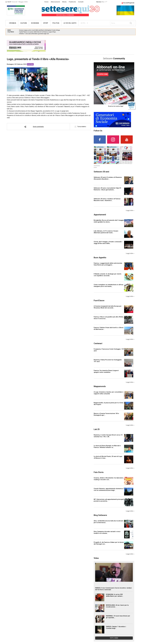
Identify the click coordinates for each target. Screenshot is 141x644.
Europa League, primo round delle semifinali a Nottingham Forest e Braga (40, 30)
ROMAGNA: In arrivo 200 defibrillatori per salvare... (115, 595)
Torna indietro (80, 127)
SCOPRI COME (102, 74)
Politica (56, 23)
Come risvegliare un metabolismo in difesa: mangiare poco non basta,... (109, 285)
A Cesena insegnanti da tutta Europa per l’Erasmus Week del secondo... (108, 307)
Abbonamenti (55, 2)
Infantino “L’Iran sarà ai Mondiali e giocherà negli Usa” (34, 34)
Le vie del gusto (70, 23)
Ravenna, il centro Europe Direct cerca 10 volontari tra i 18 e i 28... (108, 436)
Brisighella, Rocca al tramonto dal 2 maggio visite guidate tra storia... (109, 221)
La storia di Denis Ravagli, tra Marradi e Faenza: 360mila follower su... (107, 447)
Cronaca (13, 23)
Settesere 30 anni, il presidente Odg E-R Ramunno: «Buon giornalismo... (107, 189)
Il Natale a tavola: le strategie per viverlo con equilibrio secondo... (108, 275)
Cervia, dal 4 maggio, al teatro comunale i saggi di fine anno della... (108, 243)
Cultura (24, 23)
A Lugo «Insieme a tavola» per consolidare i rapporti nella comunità (109, 393)
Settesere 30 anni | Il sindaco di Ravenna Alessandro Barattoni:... (108, 178)
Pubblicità (72, 2)
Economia (35, 23)
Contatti (81, 2)
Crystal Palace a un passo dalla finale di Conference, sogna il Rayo (38, 32)
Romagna (10, 64)
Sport (46, 23)
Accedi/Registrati (128, 3)
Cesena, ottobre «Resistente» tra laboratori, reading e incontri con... (109, 479)
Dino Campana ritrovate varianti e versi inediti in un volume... (107, 532)
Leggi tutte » (130, 210)
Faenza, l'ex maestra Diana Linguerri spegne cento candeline (106, 371)
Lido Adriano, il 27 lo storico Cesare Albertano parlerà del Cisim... (106, 232)
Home (46, 2)
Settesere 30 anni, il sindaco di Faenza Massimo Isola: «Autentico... (107, 200)
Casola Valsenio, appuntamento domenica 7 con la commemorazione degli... (109, 489)
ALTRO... (83, 23)
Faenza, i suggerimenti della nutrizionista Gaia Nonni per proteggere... (108, 264)
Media (64, 2)
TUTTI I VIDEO (114, 638)
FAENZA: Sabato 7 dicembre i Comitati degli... (116, 627)
